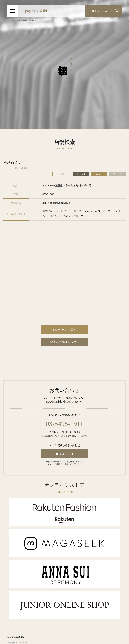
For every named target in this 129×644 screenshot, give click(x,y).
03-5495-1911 (64, 424)
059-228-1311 (50, 194)
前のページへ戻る (64, 330)
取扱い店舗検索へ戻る (64, 342)
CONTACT (67, 454)
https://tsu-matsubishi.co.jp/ (57, 203)
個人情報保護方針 (16, 637)
